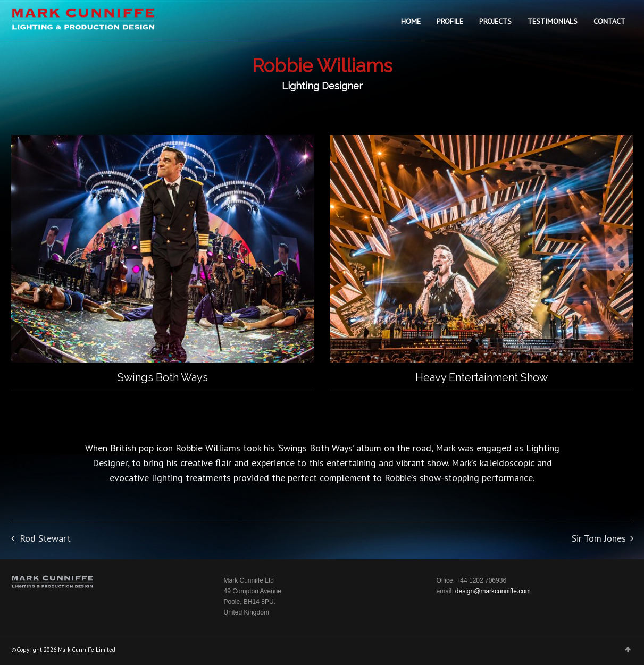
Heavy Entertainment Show (482, 377)
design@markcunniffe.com (493, 591)
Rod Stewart (45, 538)
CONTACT (609, 21)
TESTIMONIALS (553, 21)
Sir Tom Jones (599, 538)
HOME (411, 21)
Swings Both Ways (163, 377)
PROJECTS (495, 21)
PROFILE (450, 21)
